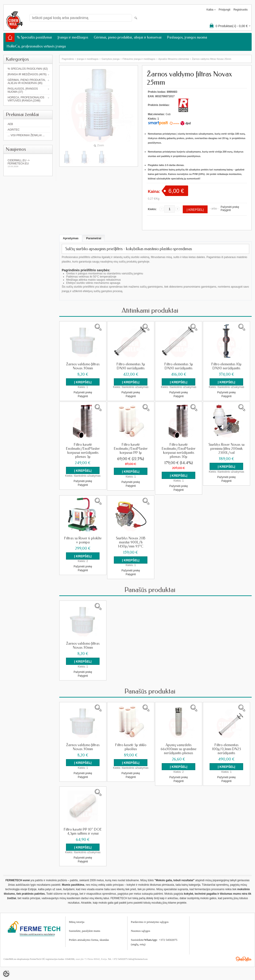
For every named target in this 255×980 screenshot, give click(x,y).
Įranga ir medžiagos (73, 37)
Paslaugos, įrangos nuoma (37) (23, 90)
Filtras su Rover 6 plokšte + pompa (83, 540)
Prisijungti (225, 10)
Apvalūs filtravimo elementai (174, 59)
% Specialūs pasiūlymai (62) (28, 69)
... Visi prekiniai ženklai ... (26, 135)
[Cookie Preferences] (6, 974)
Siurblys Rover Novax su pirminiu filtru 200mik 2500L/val (226, 449)
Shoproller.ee (244, 958)
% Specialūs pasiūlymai (34, 37)
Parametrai (94, 238)
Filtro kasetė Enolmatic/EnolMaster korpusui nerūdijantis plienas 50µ (179, 451)
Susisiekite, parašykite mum (84, 930)
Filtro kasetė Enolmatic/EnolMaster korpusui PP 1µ (131, 449)
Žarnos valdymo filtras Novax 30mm (83, 366)
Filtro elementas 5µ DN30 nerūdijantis (179, 366)
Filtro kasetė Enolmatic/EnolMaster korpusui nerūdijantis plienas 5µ (83, 451)
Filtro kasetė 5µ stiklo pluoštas (131, 747)
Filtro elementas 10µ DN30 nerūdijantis (226, 366)
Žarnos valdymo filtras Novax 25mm (211, 59)
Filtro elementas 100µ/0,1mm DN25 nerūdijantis (226, 749)
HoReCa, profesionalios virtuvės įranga (36, 46)
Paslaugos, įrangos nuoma (187, 37)
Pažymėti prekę (230, 207)
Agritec (14, 130)
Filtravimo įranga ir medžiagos (139, 59)
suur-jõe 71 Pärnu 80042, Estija (91, 958)
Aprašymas (71, 238)
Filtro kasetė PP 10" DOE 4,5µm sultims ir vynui (83, 831)
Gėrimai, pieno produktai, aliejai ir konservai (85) (27, 82)
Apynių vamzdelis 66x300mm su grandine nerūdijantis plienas (178, 749)
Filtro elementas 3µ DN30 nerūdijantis (131, 366)
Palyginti (226, 210)
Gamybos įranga (111, 59)
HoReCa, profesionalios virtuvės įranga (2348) (26, 99)
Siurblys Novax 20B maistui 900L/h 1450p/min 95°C (131, 542)
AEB (10, 124)
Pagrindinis (68, 59)
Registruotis (241, 10)
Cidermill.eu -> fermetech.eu (28, 163)
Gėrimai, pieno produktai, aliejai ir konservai (127, 37)
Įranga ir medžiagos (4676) (27, 74)
